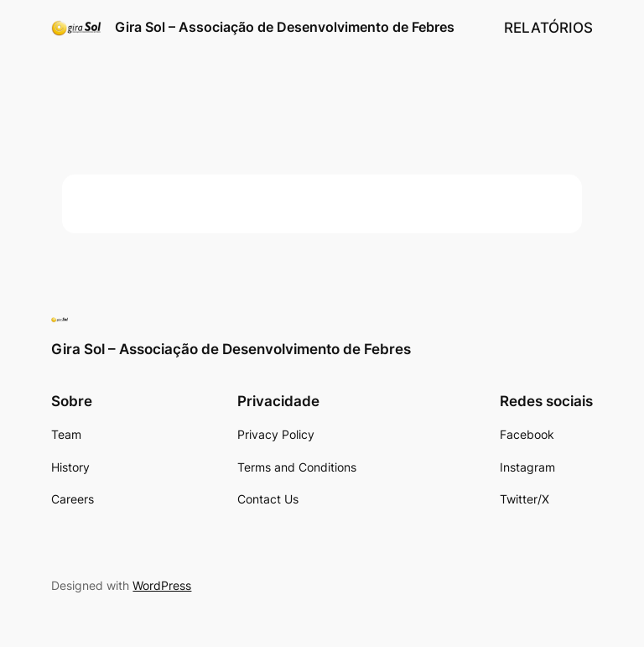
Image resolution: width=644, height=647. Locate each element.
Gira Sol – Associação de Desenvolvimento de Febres (285, 27)
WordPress (162, 585)
